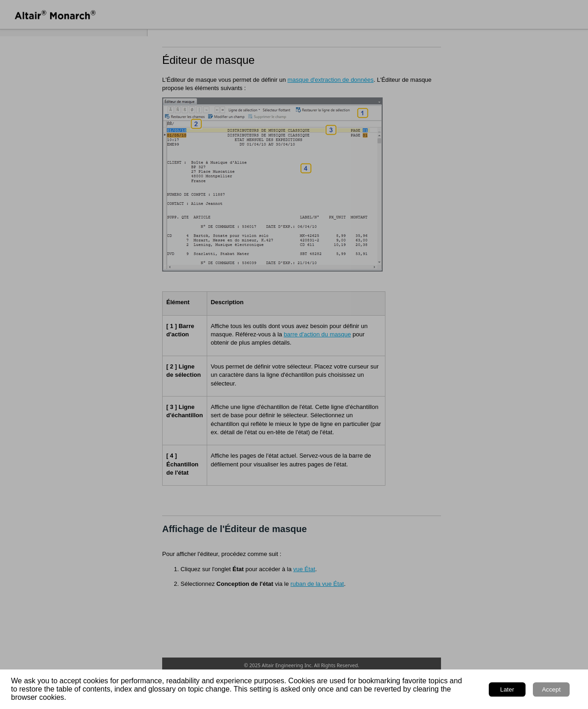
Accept (551, 689)
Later (507, 689)
